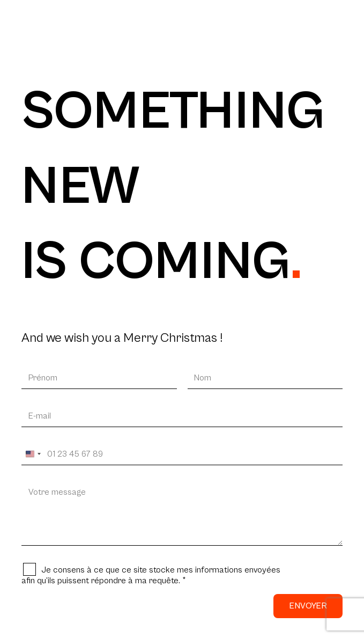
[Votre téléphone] (182, 454)
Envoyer (308, 606)
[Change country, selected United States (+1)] (33, 454)
